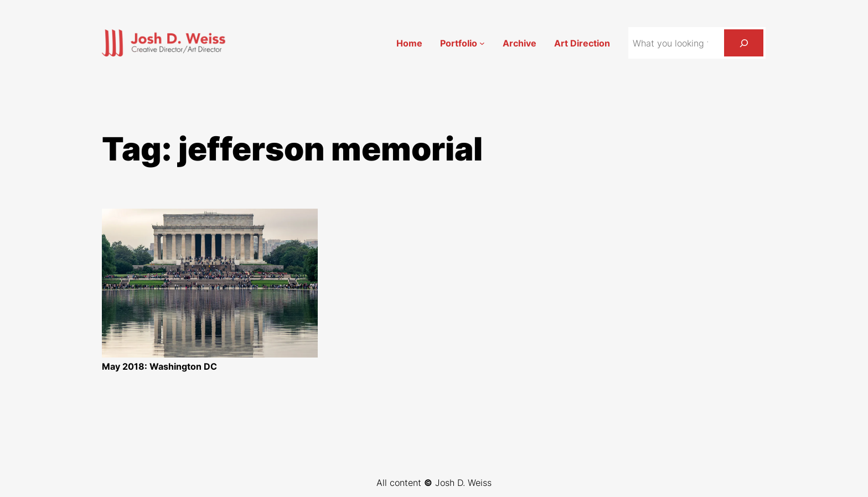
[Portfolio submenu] (482, 43)
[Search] (744, 43)
